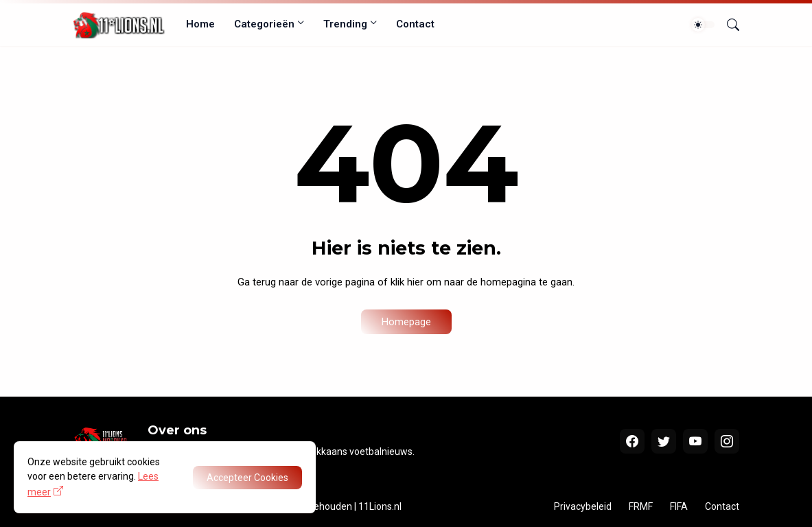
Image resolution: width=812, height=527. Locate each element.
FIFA (679, 506)
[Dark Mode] (703, 25)
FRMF (641, 506)
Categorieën (264, 24)
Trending (345, 24)
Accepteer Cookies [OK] (247, 478)
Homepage (406, 322)
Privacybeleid (583, 506)
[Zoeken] (728, 25)
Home (200, 24)
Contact (415, 24)
